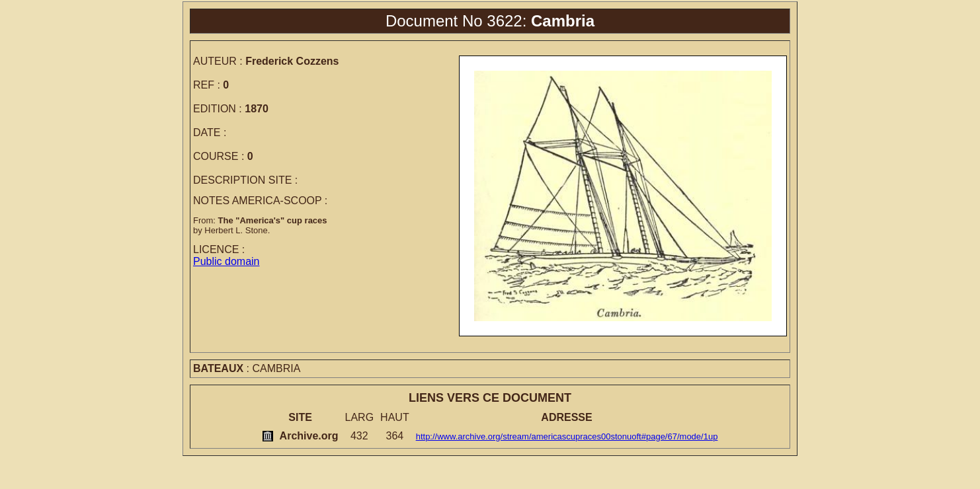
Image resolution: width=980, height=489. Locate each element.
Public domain (226, 261)
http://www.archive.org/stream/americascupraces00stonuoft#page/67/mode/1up (567, 436)
